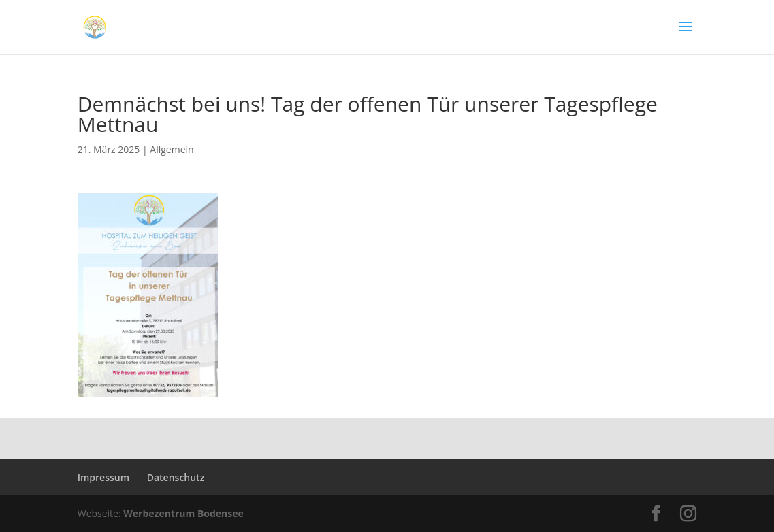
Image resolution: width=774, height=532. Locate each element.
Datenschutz (176, 477)
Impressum (103, 477)
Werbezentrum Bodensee (183, 513)
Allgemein (172, 149)
